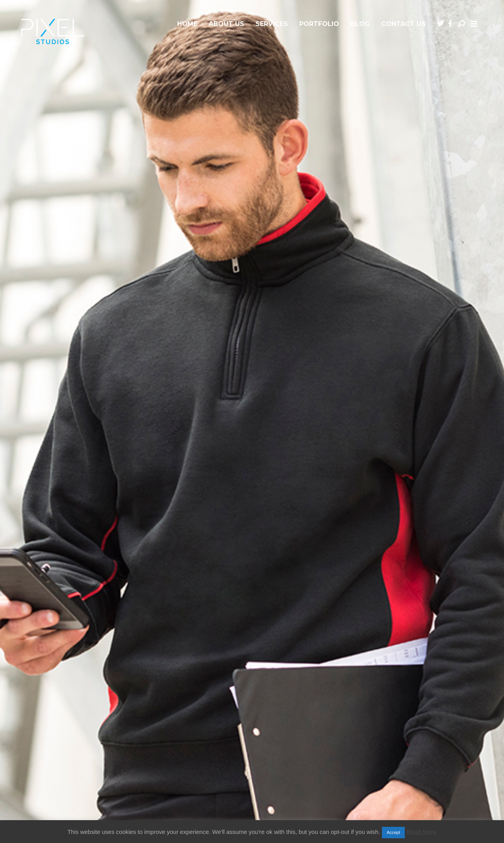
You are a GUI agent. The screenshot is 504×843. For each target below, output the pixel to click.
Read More (422, 832)
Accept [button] (393, 832)
